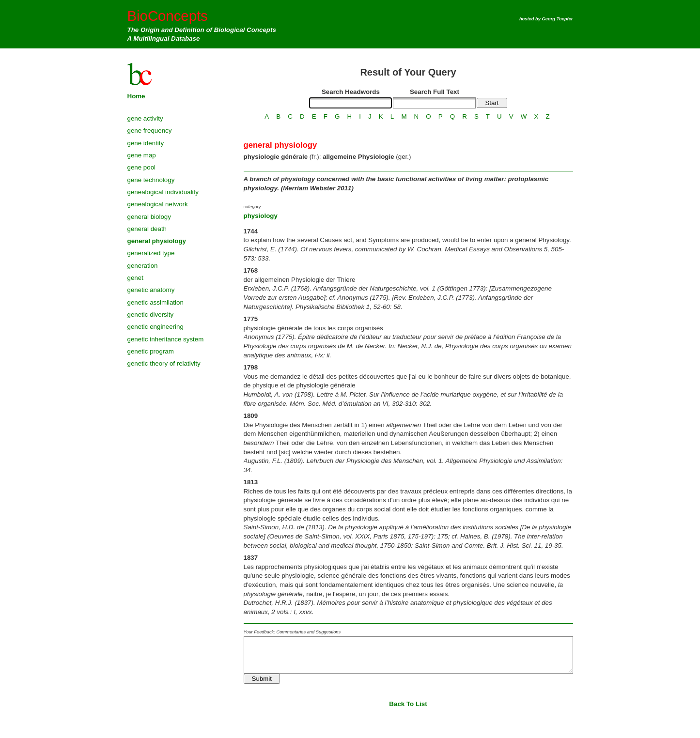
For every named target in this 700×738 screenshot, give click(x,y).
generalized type (151, 253)
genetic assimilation (156, 302)
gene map (142, 155)
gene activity (145, 118)
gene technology (151, 180)
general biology (149, 217)
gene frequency (150, 131)
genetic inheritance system (166, 339)
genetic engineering (156, 327)
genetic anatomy (151, 290)
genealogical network (158, 204)
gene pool (142, 167)
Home (136, 96)
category (252, 207)
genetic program (151, 351)
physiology (261, 216)
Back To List (408, 704)
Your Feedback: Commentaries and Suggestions (292, 632)
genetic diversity (151, 315)
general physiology (157, 241)
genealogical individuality (163, 192)
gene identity (146, 143)
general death (147, 229)
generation (143, 266)
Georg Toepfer (558, 19)
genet (135, 278)
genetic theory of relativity (164, 363)
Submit (262, 679)
